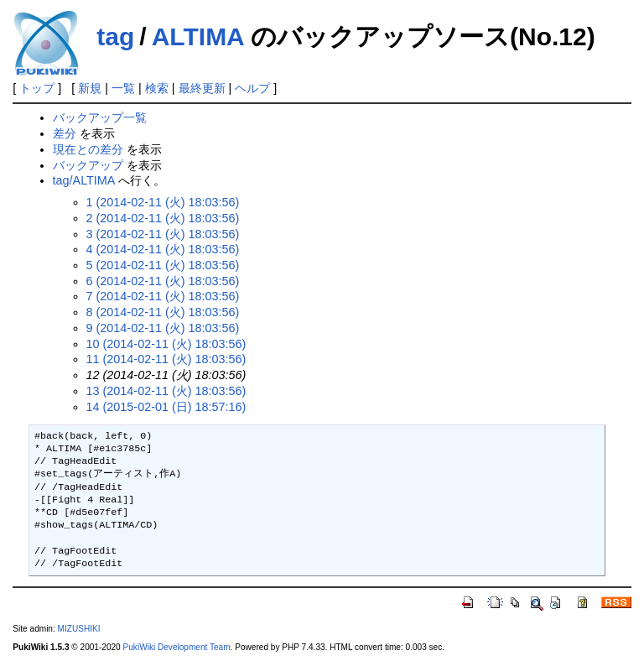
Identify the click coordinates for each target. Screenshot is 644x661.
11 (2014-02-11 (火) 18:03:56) (166, 359)
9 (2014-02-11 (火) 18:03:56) (163, 328)
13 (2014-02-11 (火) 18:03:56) (166, 391)
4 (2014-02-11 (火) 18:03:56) (163, 249)
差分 (65, 133)
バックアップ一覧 (100, 117)
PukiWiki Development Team (177, 647)
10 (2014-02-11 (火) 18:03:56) (166, 344)
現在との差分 (88, 149)
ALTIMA (198, 36)
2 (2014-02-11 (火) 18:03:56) (163, 218)
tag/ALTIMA (84, 180)
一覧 (123, 88)
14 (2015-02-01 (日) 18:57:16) (166, 407)
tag (115, 36)
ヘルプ (252, 88)
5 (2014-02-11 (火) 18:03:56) (163, 265)
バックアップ (88, 165)
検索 (157, 88)
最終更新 (202, 88)
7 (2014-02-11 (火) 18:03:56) (163, 296)
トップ (37, 88)
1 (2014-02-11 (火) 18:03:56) (163, 202)
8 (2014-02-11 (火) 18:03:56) (163, 312)
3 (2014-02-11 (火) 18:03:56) (163, 234)
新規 (90, 88)
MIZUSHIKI (79, 629)
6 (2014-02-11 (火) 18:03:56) (163, 281)
